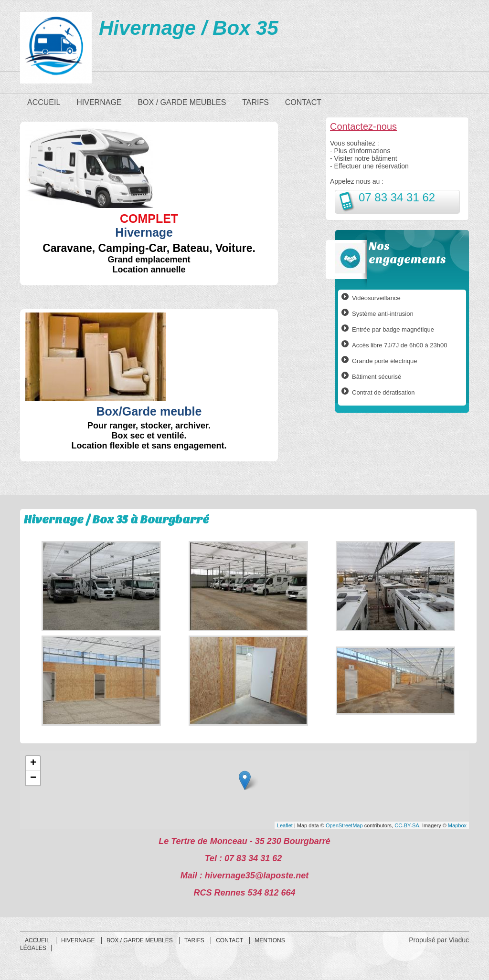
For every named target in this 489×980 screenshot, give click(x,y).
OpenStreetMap (344, 825)
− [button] (33, 778)
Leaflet (285, 825)
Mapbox (457, 825)
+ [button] (33, 763)
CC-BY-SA (407, 825)
